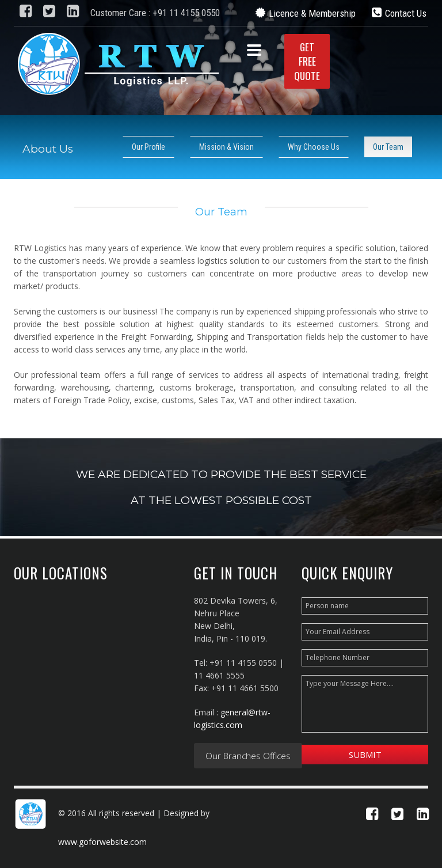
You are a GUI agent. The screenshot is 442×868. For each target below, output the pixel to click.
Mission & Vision (226, 147)
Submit (365, 755)
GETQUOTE (307, 61)
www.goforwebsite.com (102, 842)
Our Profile (148, 147)
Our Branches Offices (248, 756)
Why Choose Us (314, 147)
